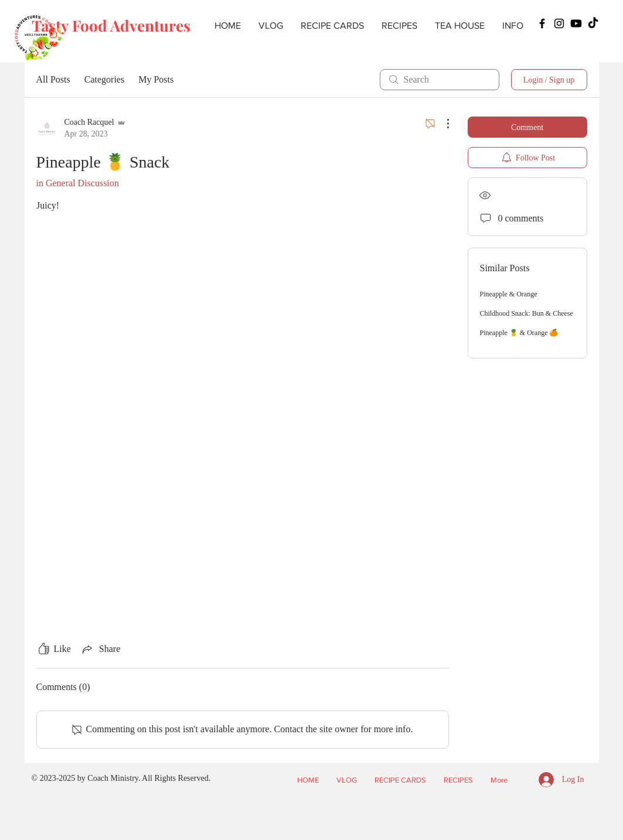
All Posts (53, 79)
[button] (399, 26)
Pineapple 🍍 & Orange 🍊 (519, 333)
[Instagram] (559, 23)
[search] (440, 80)
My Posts (156, 79)
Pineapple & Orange (509, 294)
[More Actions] (442, 124)
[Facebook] (542, 23)
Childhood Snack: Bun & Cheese (527, 313)
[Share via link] (100, 649)
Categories (104, 79)
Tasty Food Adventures (111, 25)
